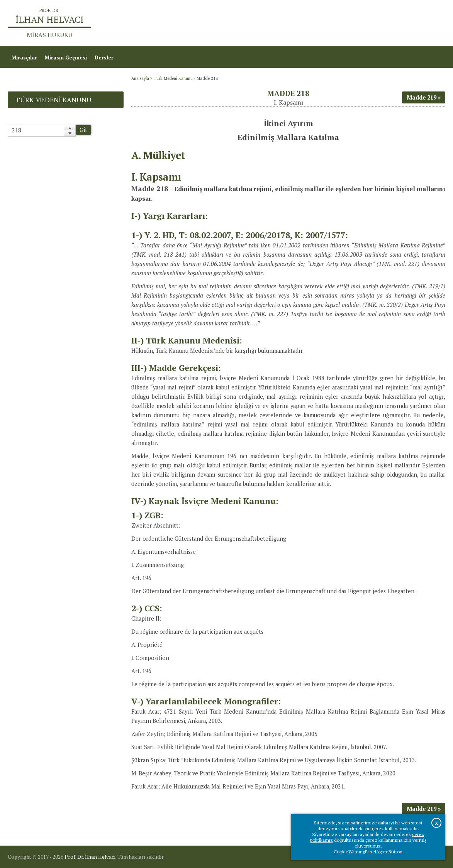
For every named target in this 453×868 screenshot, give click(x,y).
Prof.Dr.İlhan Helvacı (389, 23)
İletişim (432, 23)
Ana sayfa (342, 23)
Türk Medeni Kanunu (173, 78)
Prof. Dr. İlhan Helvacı (90, 857)
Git (83, 130)
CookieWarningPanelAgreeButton (368, 852)
